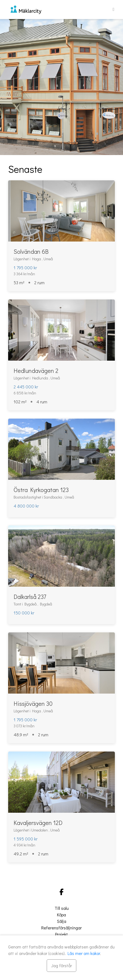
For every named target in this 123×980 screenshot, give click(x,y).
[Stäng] (61, 966)
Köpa (61, 915)
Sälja (62, 921)
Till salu (62, 908)
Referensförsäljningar (61, 928)
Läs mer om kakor (84, 953)
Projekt (61, 934)
